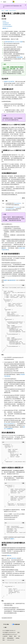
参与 (19, 636)
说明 (6, 220)
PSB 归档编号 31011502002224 (9, 632)
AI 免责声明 (5, 636)
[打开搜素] (26, 2)
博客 (15, 636)
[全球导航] (1, 2)
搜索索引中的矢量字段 (9, 82)
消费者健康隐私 (10, 638)
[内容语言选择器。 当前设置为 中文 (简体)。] (6, 624)
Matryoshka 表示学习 (9, 424)
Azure (3, 11)
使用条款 (18, 638)
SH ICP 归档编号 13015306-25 (9, 630)
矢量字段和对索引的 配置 (14, 42)
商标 (3, 640)
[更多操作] (24, 11)
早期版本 (11, 636)
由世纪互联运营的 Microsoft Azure (10, 634)
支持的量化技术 (6, 23)
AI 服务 (7, 11)
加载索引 (12, 539)
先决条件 (4, 21)
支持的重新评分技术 (7, 25)
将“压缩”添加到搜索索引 (7, 26)
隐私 (18, 632)
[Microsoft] (14, 2)
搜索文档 (9, 556)
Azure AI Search (13, 11)
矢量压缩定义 (14, 558)
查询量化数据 (19, 57)
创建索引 (6, 280)
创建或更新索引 (12, 280)
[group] (13, 320)
